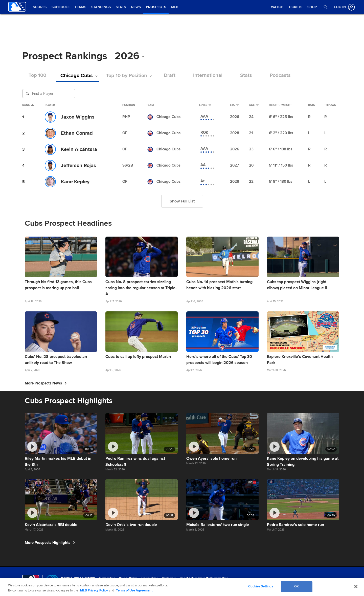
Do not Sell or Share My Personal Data (204, 578)
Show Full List (182, 201)
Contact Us (169, 578)
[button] (326, 7)
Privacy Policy (128, 578)
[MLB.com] (31, 580)
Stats (246, 75)
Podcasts (280, 75)
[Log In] (344, 7)
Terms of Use (107, 578)
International (208, 75)
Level (205, 105)
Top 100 (37, 75)
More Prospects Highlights (50, 543)
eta (234, 105)
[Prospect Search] (49, 94)
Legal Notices (149, 578)
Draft (170, 75)
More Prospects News (46, 383)
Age (254, 105)
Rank (28, 105)
